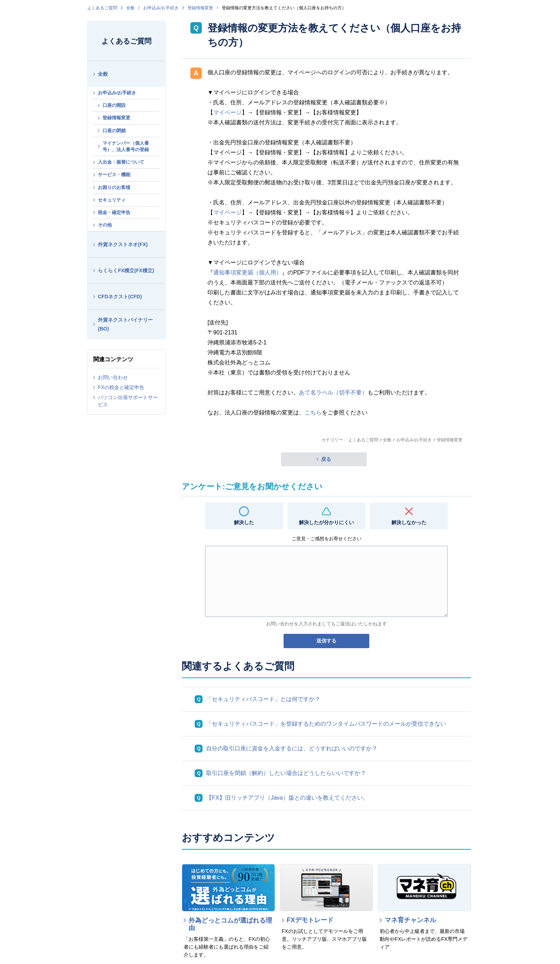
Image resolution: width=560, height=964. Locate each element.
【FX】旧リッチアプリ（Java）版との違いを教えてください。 (287, 798)
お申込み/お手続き (161, 8)
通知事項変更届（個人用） (247, 272)
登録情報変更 (200, 8)
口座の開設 (114, 105)
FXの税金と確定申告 (121, 387)
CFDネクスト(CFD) (120, 297)
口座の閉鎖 (114, 131)
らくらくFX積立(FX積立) (126, 270)
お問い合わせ (113, 377)
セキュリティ (112, 200)
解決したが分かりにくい (326, 522)
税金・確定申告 (114, 212)
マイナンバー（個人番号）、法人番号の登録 (126, 146)
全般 (130, 8)
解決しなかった (409, 522)
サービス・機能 (114, 175)
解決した (244, 522)
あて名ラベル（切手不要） (333, 392)
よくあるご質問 (102, 8)
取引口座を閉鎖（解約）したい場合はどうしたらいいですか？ (286, 773)
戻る (326, 459)
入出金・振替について (121, 162)
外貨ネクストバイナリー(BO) (125, 324)
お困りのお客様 (114, 187)
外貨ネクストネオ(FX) (123, 244)
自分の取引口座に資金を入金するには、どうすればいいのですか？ (292, 748)
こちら (313, 413)
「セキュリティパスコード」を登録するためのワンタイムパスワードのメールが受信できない (326, 724)
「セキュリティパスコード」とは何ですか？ (263, 699)
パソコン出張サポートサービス (128, 401)
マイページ (227, 112)
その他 (105, 225)
